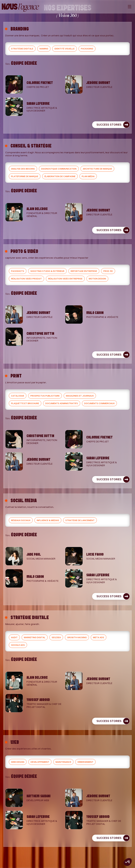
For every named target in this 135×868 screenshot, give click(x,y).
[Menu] (130, 7)
